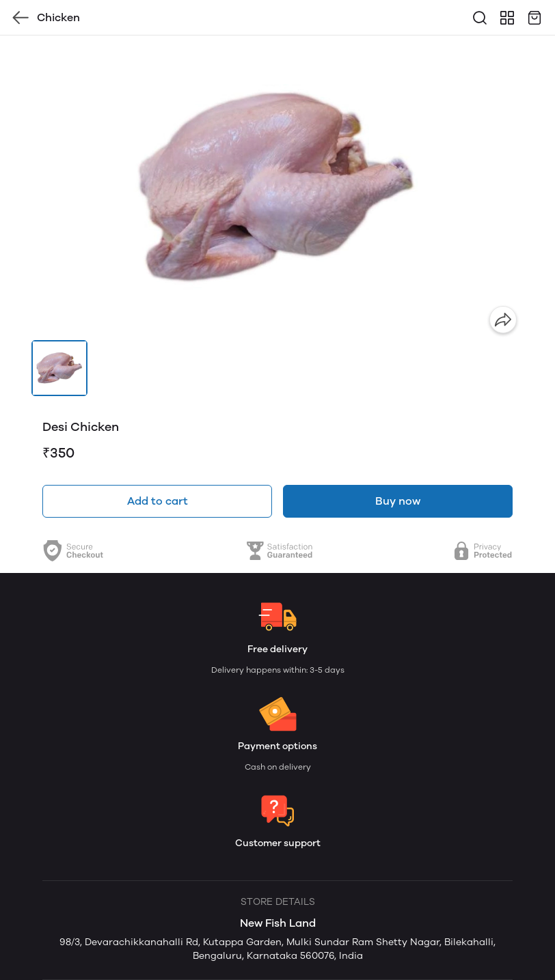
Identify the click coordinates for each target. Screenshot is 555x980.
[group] (277, 188)
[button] (59, 368)
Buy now (398, 501)
